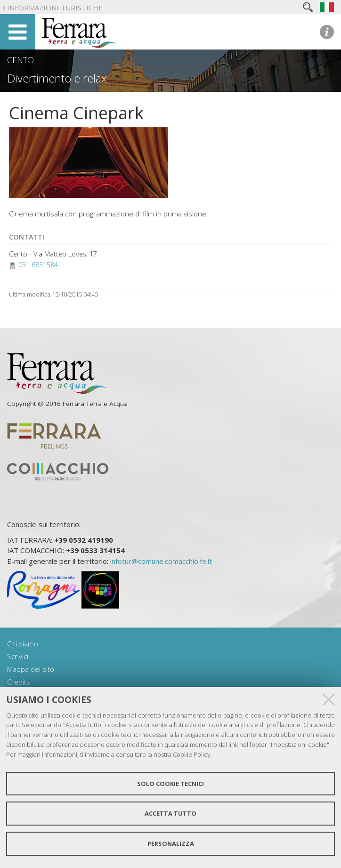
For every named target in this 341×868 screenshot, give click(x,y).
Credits (19, 682)
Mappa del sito (31, 669)
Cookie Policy (191, 754)
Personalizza (171, 843)
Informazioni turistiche (55, 8)
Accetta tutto (170, 813)
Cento (20, 60)
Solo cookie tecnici (170, 784)
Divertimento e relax (57, 78)
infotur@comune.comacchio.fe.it (161, 561)
